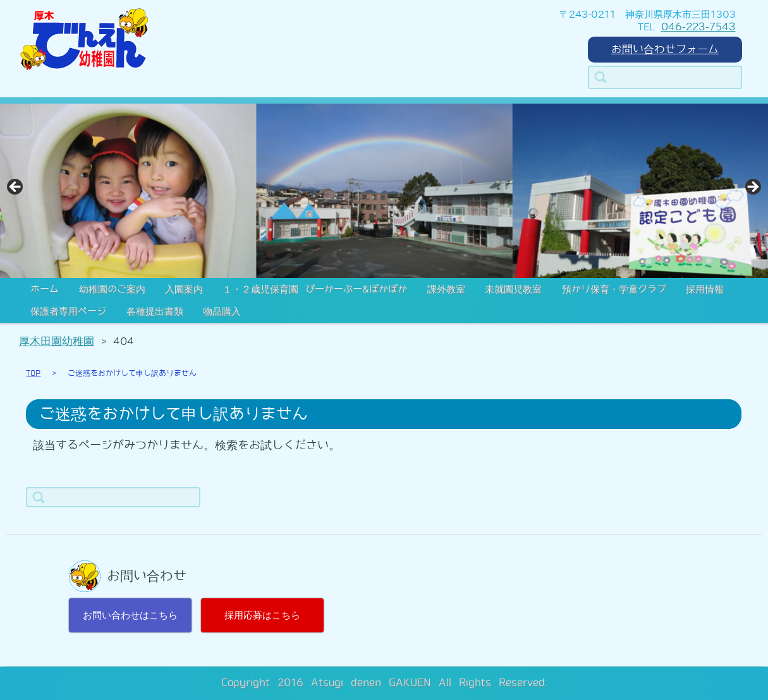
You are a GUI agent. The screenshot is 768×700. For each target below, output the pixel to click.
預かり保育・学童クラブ (614, 289)
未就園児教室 (513, 289)
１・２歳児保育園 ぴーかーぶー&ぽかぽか (315, 289)
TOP (33, 373)
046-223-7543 (698, 27)
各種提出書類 (155, 311)
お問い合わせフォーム (665, 49)
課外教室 (446, 289)
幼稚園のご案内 (112, 289)
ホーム (45, 289)
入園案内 (184, 289)
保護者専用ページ (68, 311)
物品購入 (222, 311)
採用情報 (705, 289)
